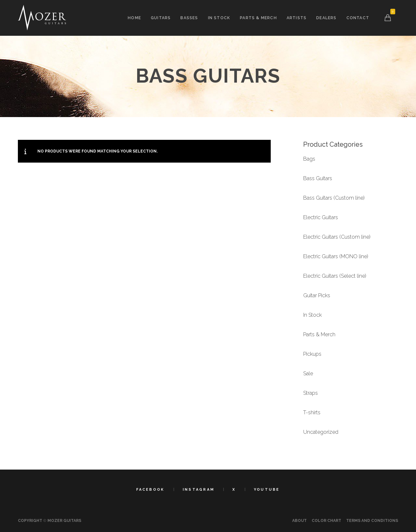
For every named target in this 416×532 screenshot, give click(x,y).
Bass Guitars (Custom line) (334, 198)
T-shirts (312, 412)
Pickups (312, 354)
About (299, 521)
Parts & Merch (319, 334)
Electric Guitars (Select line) (335, 276)
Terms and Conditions (372, 521)
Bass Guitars (318, 178)
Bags (309, 159)
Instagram (199, 490)
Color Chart (326, 521)
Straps (311, 393)
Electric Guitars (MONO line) (336, 256)
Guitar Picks (317, 295)
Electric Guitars (321, 217)
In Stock (312, 315)
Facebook (150, 490)
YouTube (267, 490)
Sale (308, 373)
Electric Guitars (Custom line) (337, 237)
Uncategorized (321, 432)
